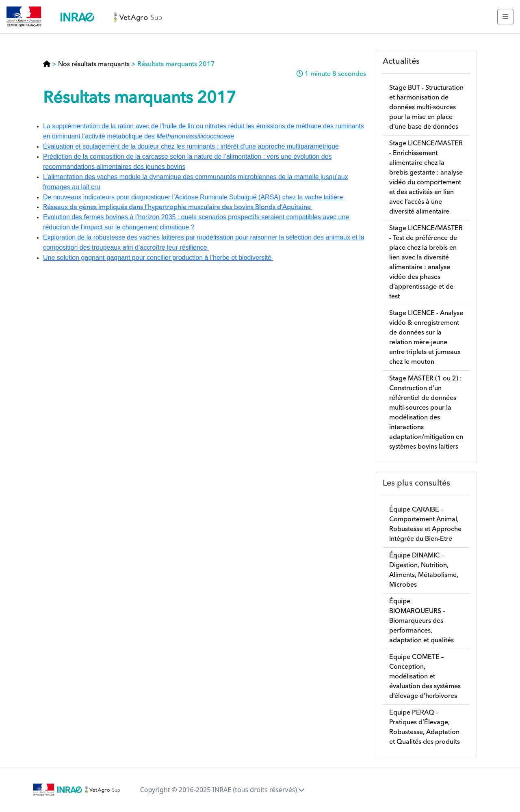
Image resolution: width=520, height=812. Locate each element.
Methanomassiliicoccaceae (195, 136)
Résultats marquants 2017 (176, 65)
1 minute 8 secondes (335, 74)
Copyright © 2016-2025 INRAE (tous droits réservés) (222, 790)
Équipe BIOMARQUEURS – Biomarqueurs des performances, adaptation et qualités (421, 621)
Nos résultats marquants (94, 65)
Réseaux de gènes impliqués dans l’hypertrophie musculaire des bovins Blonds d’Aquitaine (178, 207)
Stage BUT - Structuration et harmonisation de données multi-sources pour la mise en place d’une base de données (426, 108)
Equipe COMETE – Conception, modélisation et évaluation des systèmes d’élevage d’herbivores (425, 677)
